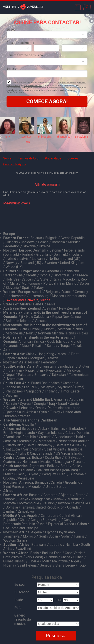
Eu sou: (11, 29)
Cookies (73, 158)
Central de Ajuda (15, 164)
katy (7, 137)
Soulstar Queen (26, 139)
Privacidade (53, 158)
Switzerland (15, 300)
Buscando (22, 592)
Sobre (8, 158)
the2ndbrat (64, 137)
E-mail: (11, 69)
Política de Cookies (33, 85)
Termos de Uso (29, 158)
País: (18, 608)
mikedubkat (45, 137)
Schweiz (32, 300)
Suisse (45, 300)
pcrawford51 (82, 137)
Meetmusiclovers (17, 203)
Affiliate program (47, 184)
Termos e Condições (66, 83)
